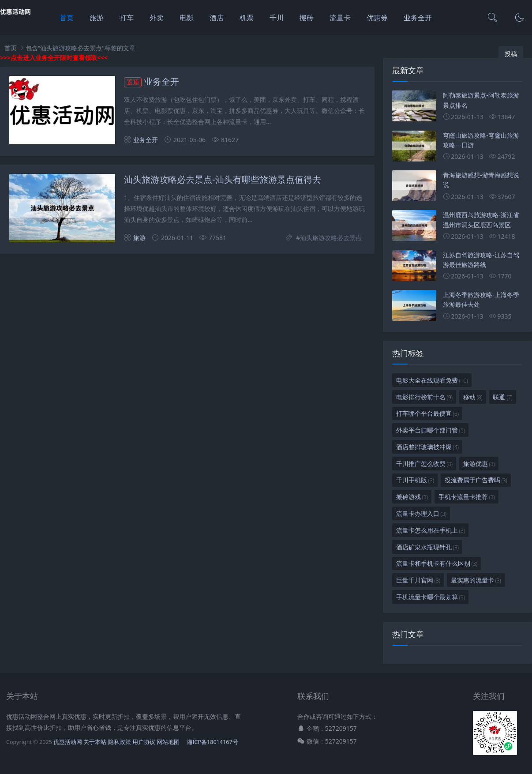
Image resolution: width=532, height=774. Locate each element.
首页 (67, 18)
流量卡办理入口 (421, 513)
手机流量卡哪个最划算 (431, 597)
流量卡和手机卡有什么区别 (437, 563)
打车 (127, 18)
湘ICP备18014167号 (212, 742)
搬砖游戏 (412, 497)
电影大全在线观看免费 (432, 380)
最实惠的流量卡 (476, 580)
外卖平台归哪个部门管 (431, 430)
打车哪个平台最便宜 (427, 413)
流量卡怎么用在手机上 (431, 530)
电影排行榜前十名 (424, 397)
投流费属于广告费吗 (476, 480)
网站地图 (168, 742)
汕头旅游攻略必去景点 (331, 238)
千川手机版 (415, 480)
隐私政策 (120, 742)
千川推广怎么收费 (424, 464)
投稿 (511, 54)
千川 (277, 18)
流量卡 (340, 18)
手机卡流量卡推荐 (467, 497)
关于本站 (95, 742)
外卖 (157, 18)
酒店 (217, 18)
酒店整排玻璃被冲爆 (427, 447)
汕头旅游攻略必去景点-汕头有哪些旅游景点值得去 (223, 180)
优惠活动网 (68, 742)
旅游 (97, 18)
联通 (502, 397)
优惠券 (377, 18)
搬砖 (307, 18)
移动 (473, 397)
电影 (187, 18)
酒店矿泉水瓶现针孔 (427, 547)
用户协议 (144, 742)
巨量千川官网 (418, 580)
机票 (247, 18)
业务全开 (418, 18)
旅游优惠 (479, 464)
